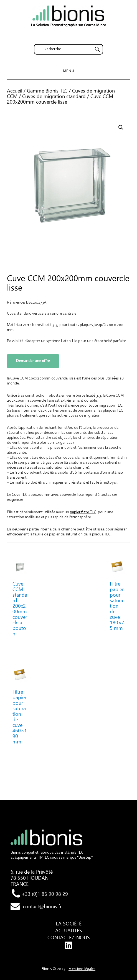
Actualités (69, 930)
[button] (121, 127)
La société (69, 923)
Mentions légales (82, 969)
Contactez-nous (69, 937)
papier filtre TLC (83, 512)
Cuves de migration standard (54, 96)
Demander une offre (33, 361)
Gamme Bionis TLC (47, 91)
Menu (68, 70)
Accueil (15, 91)
